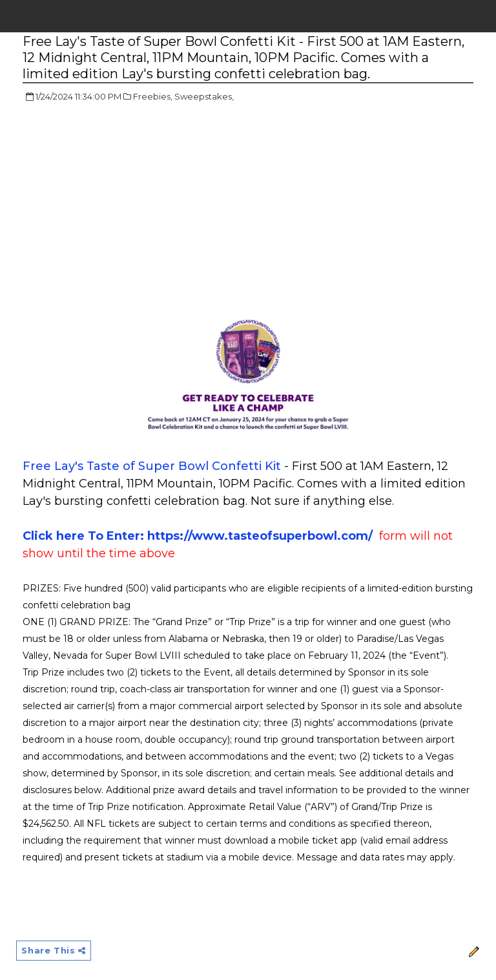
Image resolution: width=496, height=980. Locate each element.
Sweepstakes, (204, 96)
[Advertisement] (131, 207)
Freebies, (153, 96)
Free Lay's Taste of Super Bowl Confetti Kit (152, 466)
